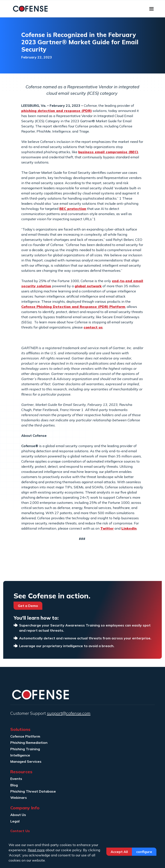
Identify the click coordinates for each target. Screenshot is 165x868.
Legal (15, 821)
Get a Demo (28, 606)
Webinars (19, 798)
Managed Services (26, 761)
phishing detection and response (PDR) (57, 111)
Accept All (119, 852)
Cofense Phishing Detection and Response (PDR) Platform (73, 307)
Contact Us (20, 831)
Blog (14, 785)
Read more (36, 850)
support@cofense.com (69, 713)
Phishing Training (25, 749)
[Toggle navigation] (151, 9)
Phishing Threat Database (33, 791)
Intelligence (20, 755)
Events (16, 779)
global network (88, 286)
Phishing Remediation (29, 743)
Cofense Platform (25, 736)
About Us (18, 815)
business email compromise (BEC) (108, 152)
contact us (93, 327)
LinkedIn (129, 528)
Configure (144, 852)
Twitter (107, 528)
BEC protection (73, 209)
